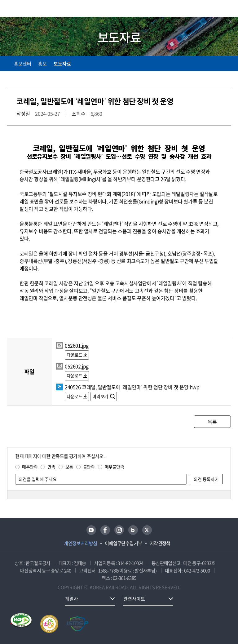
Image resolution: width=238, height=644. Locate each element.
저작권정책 (160, 543)
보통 (69, 467)
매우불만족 (115, 467)
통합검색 (214, 9)
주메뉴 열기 (227, 9)
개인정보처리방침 (81, 543)
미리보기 (101, 396)
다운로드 (74, 355)
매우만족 (30, 467)
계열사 (72, 599)
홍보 (42, 64)
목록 (212, 422)
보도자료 (62, 64)
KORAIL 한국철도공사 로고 (31, 8)
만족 (51, 467)
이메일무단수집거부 (123, 543)
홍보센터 (23, 64)
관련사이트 (134, 599)
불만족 (89, 467)
